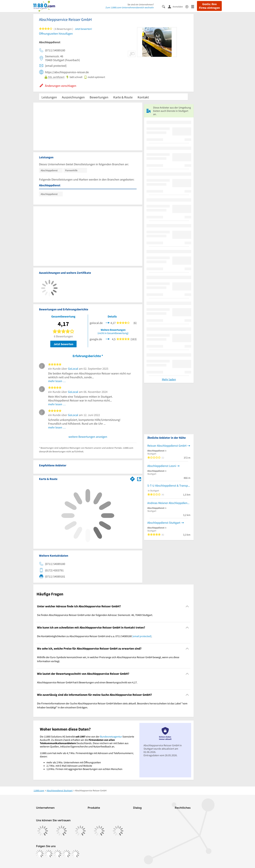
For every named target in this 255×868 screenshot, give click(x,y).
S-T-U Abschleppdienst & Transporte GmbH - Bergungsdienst (169, 486)
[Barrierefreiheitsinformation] (188, 6)
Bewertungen (99, 97)
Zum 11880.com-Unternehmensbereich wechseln (130, 7)
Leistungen (49, 97)
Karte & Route (123, 97)
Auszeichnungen (73, 97)
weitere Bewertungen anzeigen (88, 437)
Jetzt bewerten (63, 344)
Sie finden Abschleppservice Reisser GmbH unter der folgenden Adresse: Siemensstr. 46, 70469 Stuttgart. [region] (95, 615)
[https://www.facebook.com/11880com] (40, 854)
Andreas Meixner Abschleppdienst (169, 503)
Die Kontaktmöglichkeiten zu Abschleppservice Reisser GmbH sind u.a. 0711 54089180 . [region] (95, 636)
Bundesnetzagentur (111, 736)
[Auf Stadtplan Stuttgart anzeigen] (139, 479)
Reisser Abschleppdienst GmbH (167, 446)
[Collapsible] (187, 606)
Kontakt (143, 97)
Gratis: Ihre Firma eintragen (209, 6)
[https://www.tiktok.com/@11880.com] (58, 854)
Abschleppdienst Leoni (162, 466)
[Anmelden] (177, 6)
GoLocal (73, 369)
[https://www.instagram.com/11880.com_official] (49, 854)
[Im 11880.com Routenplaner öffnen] (132, 478)
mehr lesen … (57, 381)
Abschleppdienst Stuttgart (164, 523)
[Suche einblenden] (165, 6)
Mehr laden (169, 379)
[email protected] (142, 636)
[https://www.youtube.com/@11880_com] (75, 854)
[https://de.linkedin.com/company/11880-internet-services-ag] (66, 854)
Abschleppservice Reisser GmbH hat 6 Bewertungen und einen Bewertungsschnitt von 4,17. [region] (87, 682)
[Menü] (194, 6)
